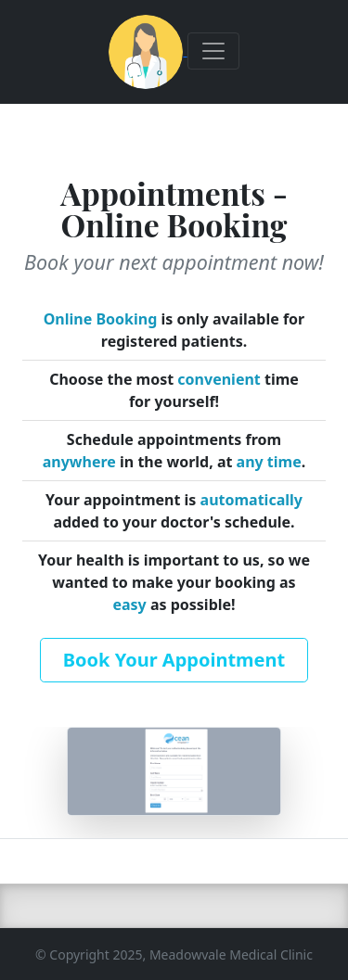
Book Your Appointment (174, 660)
